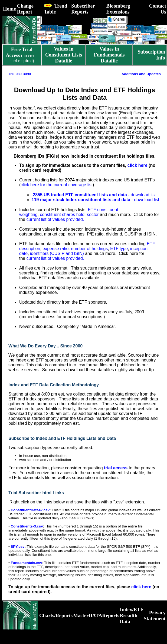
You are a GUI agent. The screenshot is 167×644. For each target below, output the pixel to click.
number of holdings (89, 249)
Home (9, 9)
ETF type (119, 249)
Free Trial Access (19, 52)
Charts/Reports (56, 615)
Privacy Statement (155, 615)
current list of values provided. (55, 219)
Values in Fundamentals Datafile (109, 55)
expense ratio (55, 249)
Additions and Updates (141, 74)
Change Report (25, 9)
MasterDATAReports (96, 615)
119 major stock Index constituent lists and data (81, 200)
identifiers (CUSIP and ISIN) (57, 253)
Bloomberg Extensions (118, 9)
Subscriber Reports (83, 9)
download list (143, 195)
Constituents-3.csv (27, 526)
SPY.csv (17, 547)
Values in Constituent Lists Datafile (64, 55)
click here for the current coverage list (57, 185)
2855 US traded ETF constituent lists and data (79, 195)
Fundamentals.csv (26, 563)
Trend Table (55, 9)
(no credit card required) (22, 55)
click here (137, 165)
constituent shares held (62, 215)
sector (93, 215)
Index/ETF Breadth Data (132, 615)
